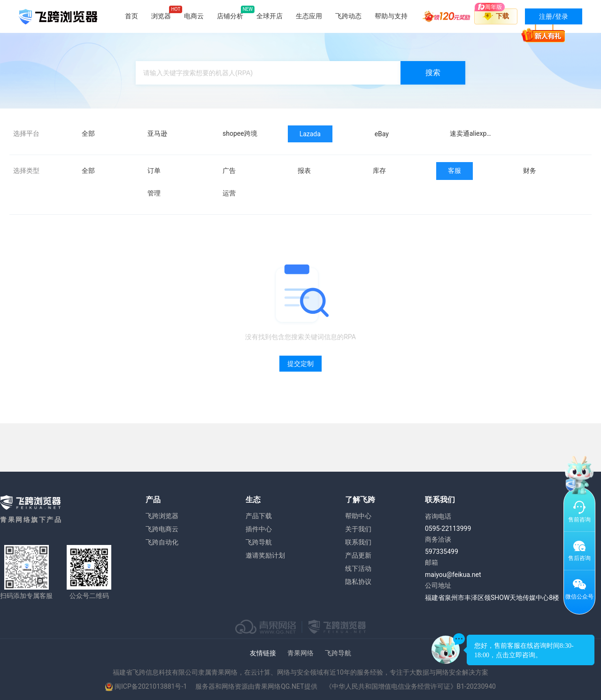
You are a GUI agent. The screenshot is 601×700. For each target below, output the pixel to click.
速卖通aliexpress (474, 133)
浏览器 (161, 16)
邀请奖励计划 (265, 555)
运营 (229, 193)
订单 (154, 171)
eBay (382, 134)
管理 (154, 193)
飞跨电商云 (162, 529)
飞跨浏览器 (162, 516)
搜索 (433, 73)
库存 (379, 171)
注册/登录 (547, 19)
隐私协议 (358, 582)
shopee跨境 (240, 133)
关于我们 (358, 529)
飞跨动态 (348, 16)
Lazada (310, 134)
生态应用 (309, 16)
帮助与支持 (391, 16)
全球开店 (270, 16)
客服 (455, 171)
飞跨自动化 (162, 542)
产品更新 (358, 555)
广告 (229, 171)
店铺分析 (230, 16)
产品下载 (259, 516)
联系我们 (358, 542)
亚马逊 (157, 133)
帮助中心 (358, 516)
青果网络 (300, 653)
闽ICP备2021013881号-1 (151, 686)
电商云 (194, 16)
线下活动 (358, 568)
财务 (530, 171)
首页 (131, 16)
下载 (502, 16)
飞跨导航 (259, 542)
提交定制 (300, 364)
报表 (304, 171)
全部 (88, 133)
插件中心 (259, 529)
